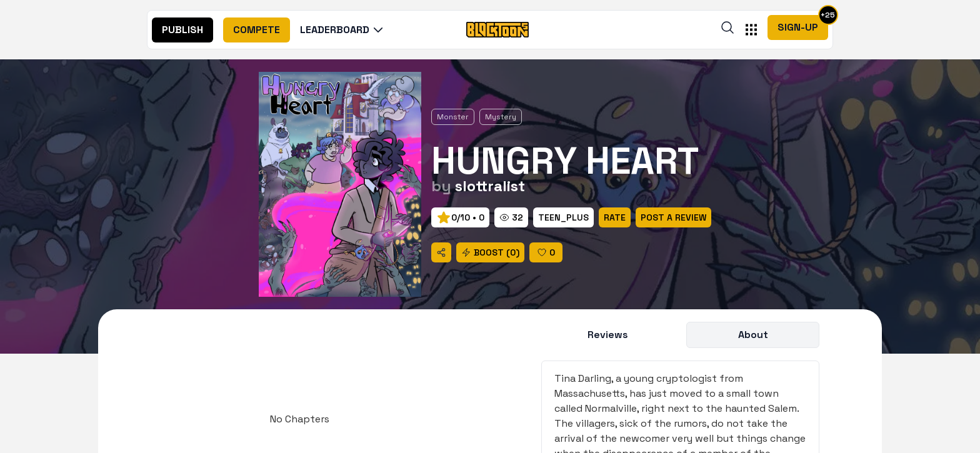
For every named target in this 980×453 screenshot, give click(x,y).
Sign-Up (798, 27)
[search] (727, 27)
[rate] (563, 217)
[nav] (182, 30)
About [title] (753, 335)
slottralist (490, 186)
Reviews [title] (608, 335)
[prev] (460, 217)
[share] (441, 252)
